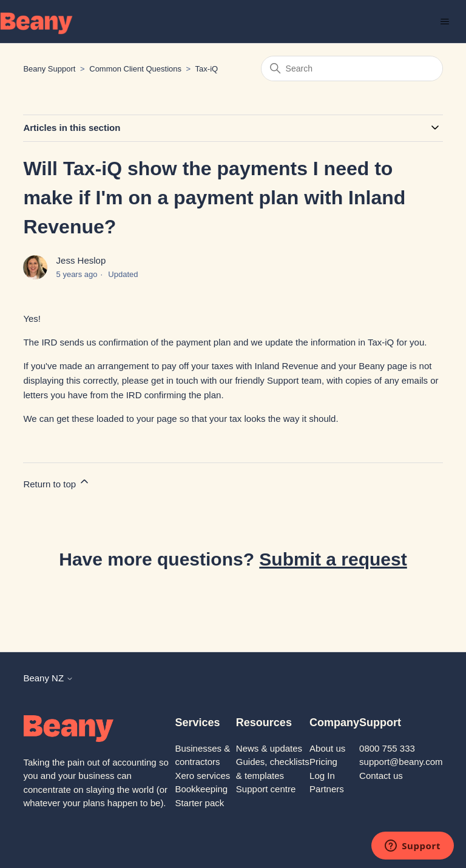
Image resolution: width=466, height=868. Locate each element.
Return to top (57, 482)
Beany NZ (48, 678)
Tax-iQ (207, 69)
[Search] (352, 68)
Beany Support (49, 69)
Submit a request (333, 559)
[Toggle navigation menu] (444, 22)
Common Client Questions (135, 69)
